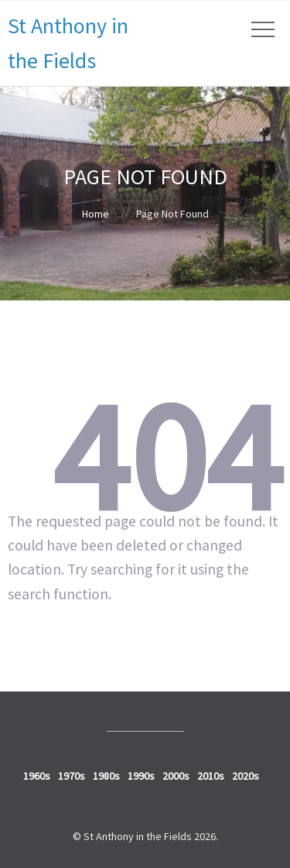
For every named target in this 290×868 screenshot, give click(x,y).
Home (96, 214)
